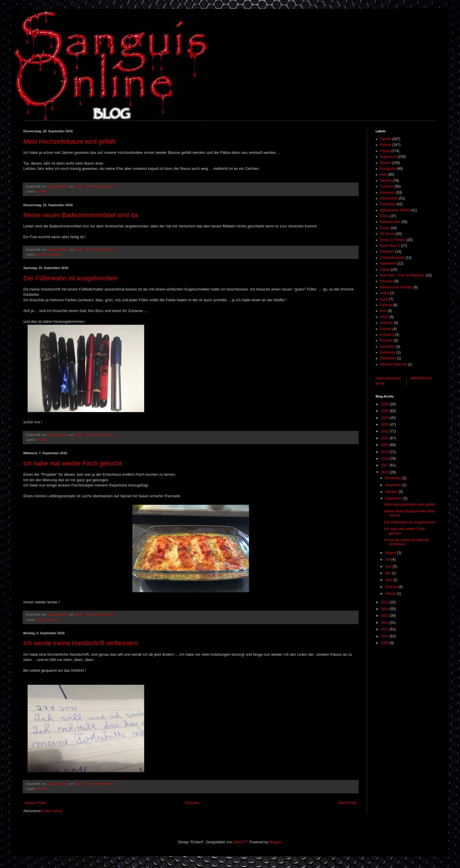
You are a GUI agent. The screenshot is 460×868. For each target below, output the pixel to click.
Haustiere (387, 347)
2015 (385, 602)
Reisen (385, 163)
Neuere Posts (35, 803)
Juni (389, 566)
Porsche (386, 341)
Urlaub (385, 151)
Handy (385, 270)
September (394, 498)
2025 (385, 411)
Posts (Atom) (52, 811)
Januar (391, 593)
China (384, 216)
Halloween (388, 263)
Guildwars (388, 352)
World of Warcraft (393, 364)
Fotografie (388, 169)
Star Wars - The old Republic (402, 275)
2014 (385, 609)
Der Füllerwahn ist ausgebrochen (70, 278)
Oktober (392, 492)
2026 (385, 404)
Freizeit (42, 440)
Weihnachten (390, 222)
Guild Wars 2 (390, 246)
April (389, 580)
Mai (389, 573)
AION (384, 317)
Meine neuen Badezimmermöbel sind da (81, 215)
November (394, 485)
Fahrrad (386, 305)
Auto (384, 174)
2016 (385, 472)
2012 (385, 623)
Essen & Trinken (393, 240)
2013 (385, 616)
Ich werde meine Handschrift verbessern (81, 643)
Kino (383, 311)
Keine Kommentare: (101, 186)
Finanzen (387, 252)
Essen (41, 620)
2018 (385, 459)
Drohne (386, 329)
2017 (385, 465)
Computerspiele (392, 258)
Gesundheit (389, 198)
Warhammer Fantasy (396, 287)
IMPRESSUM (421, 378)
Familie (42, 191)
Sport (384, 299)
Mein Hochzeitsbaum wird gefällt (69, 141)
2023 (385, 425)
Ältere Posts (347, 803)
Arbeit (384, 293)
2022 (385, 431)
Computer (388, 204)
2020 (385, 445)
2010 (385, 636)
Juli (388, 559)
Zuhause (55, 254)
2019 (385, 452)
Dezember (394, 478)
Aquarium (387, 193)
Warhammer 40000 (395, 210)
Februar (392, 587)
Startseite (192, 803)
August (391, 553)
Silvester (387, 281)
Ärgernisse (388, 157)
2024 (385, 418)
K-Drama (387, 335)
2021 (385, 438)
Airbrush (386, 323)
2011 (385, 629)
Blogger (275, 842)
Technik (386, 181)
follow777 (240, 842)
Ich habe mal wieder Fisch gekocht (73, 463)
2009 (385, 643)
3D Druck (387, 234)
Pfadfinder (388, 358)
